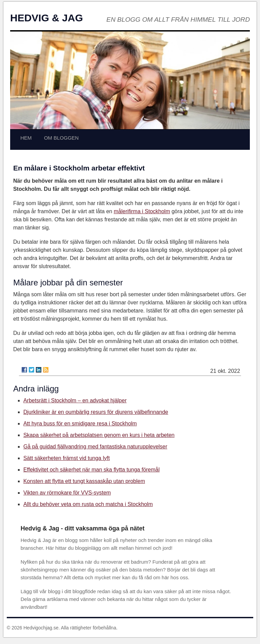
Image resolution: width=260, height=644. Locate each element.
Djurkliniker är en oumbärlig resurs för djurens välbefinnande (96, 412)
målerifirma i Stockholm (142, 211)
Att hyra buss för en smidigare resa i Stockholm (80, 424)
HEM (26, 138)
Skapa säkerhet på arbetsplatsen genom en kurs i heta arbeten (99, 435)
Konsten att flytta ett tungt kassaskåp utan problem (84, 481)
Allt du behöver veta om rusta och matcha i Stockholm (88, 504)
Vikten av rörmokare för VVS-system (67, 493)
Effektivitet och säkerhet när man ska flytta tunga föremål (92, 470)
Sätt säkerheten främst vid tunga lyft (67, 458)
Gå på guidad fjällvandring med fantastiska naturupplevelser (95, 447)
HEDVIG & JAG (47, 18)
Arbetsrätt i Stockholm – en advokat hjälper (75, 400)
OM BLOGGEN (61, 138)
